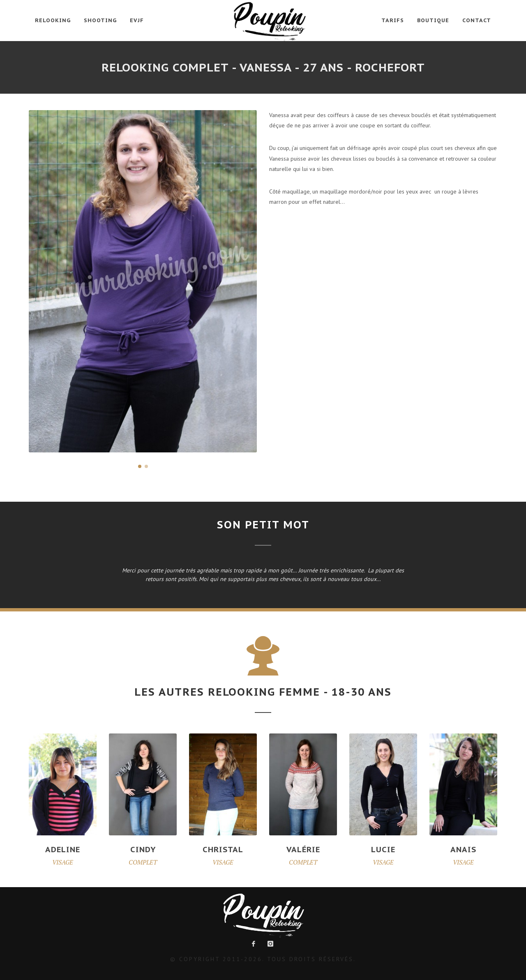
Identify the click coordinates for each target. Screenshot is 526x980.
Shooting (100, 20)
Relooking (53, 20)
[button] (140, 466)
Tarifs (393, 20)
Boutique (433, 20)
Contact (477, 20)
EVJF (137, 20)
